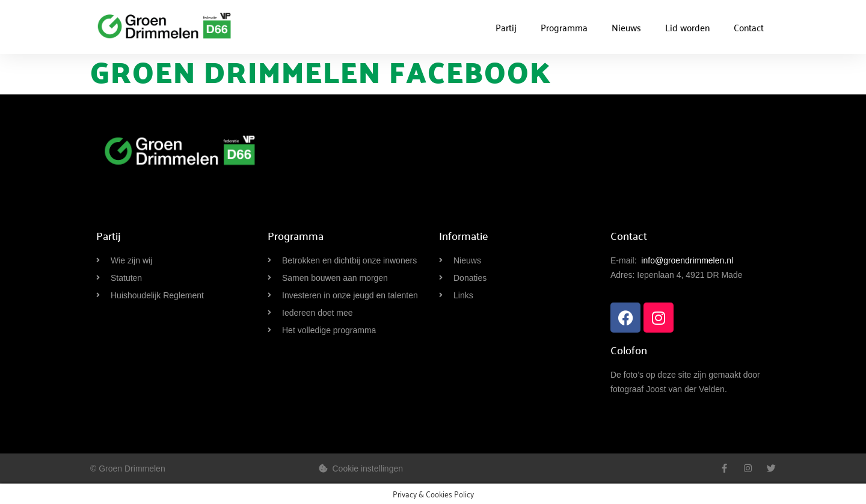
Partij (506, 27)
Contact (749, 27)
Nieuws (626, 27)
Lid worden (687, 27)
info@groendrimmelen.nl (687, 260)
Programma (564, 27)
